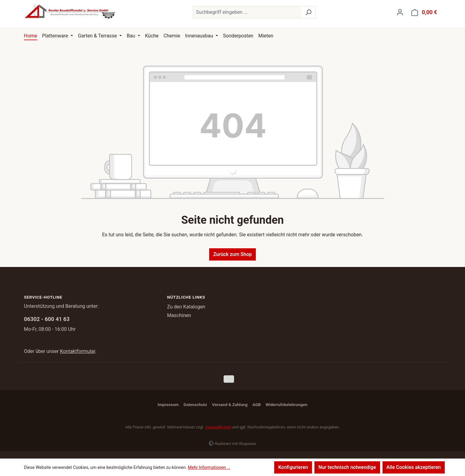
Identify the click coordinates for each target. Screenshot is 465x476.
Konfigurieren (293, 467)
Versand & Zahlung (230, 404)
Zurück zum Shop (233, 254)
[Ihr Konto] (400, 12)
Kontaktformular (77, 351)
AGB (257, 404)
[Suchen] (308, 12)
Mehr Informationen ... (209, 467)
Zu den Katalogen (186, 307)
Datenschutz (195, 404)
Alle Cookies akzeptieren (414, 467)
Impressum (168, 404)
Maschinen (179, 315)
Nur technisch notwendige (347, 467)
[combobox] (247, 12)
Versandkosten (218, 427)
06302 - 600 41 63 (47, 319)
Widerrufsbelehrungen (286, 404)
